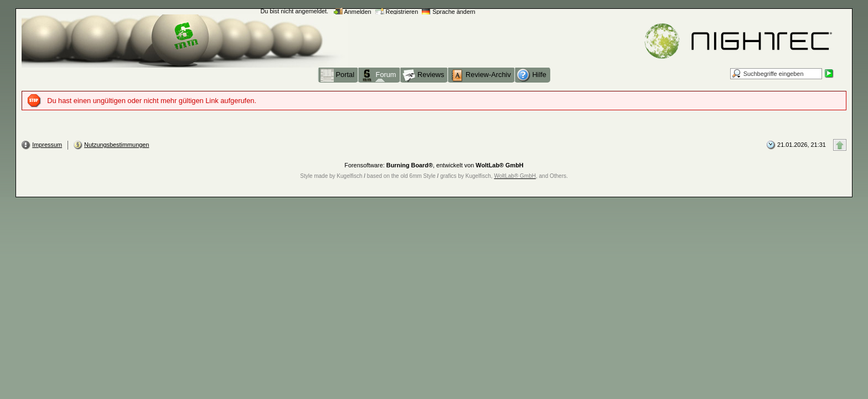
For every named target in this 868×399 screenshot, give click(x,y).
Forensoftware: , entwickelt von (434, 165)
